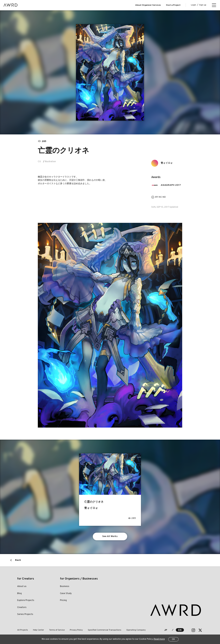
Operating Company (136, 630)
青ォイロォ (167, 163)
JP (166, 630)
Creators (22, 607)
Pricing (63, 600)
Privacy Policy (76, 630)
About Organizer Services (148, 5)
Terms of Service (57, 630)
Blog (19, 594)
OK (173, 639)
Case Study (66, 594)
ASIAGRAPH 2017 (171, 185)
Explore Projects (26, 600)
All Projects (23, 630)
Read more (159, 639)
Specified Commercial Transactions (104, 630)
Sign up (203, 5)
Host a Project (173, 5)
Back (18, 560)
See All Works (110, 536)
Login (194, 5)
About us (22, 586)
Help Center (38, 630)
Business (65, 586)
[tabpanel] (110, 72)
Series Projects (25, 614)
